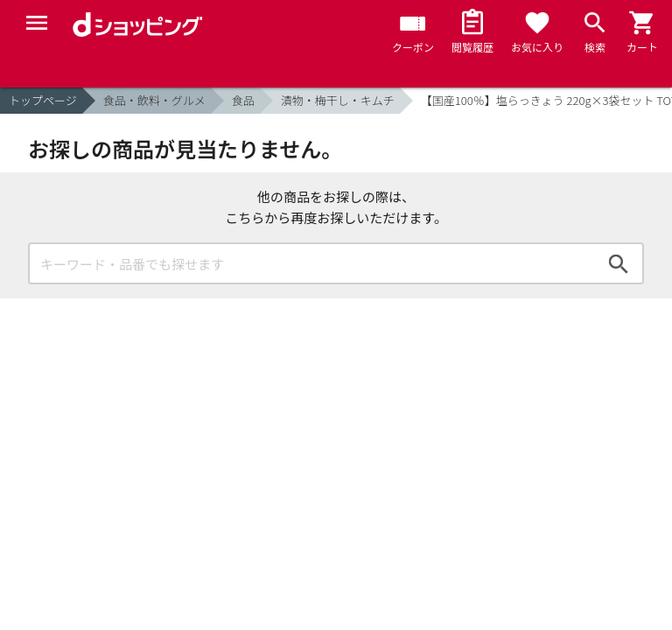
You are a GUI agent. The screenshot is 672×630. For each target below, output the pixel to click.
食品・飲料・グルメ (154, 100)
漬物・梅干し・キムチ (338, 100)
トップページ (43, 100)
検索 (619, 263)
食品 (243, 100)
